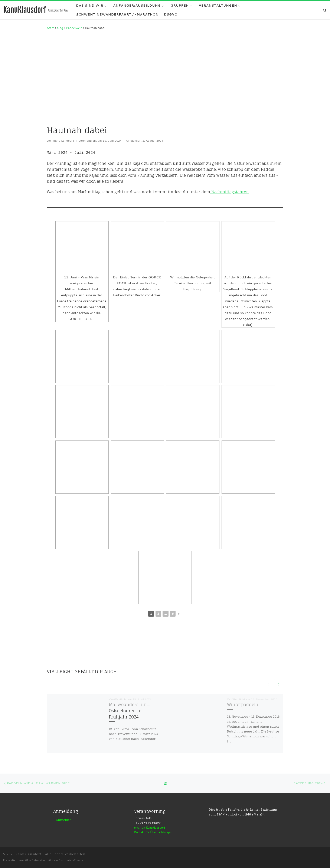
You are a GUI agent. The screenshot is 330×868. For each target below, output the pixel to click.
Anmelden (64, 820)
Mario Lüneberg (63, 141)
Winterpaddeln (243, 704)
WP (27, 861)
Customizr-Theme (71, 861)
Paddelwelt (74, 28)
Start (50, 28)
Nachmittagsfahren (230, 191)
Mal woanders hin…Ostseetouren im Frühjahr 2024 (130, 711)
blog (60, 28)
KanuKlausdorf (28, 854)
